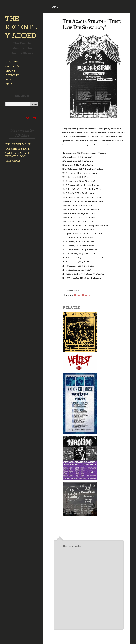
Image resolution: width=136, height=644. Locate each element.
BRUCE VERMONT (18, 144)
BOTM (10, 80)
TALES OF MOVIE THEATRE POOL (18, 155)
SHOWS (11, 71)
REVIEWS (12, 62)
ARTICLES (12, 75)
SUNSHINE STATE (18, 149)
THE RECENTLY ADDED (21, 27)
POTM (10, 84)
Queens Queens (82, 295)
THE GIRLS (13, 161)
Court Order (13, 66)
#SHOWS (73, 291)
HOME (54, 7)
